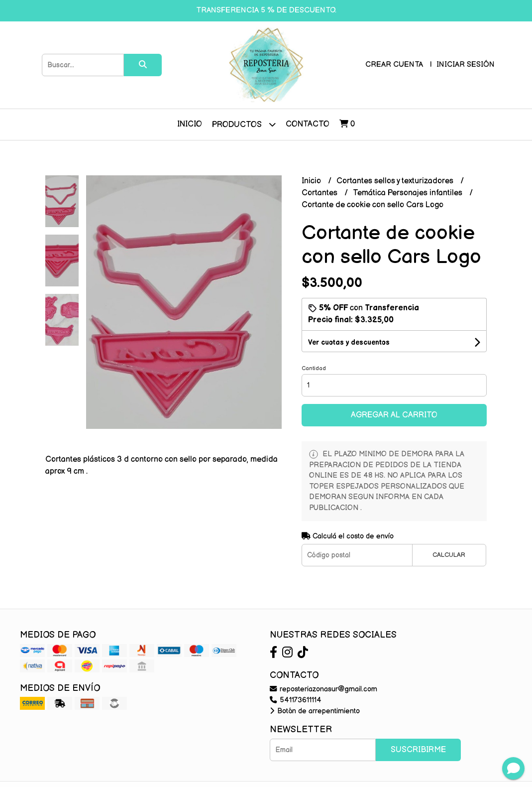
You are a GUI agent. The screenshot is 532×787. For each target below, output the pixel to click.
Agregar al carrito (394, 415)
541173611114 (296, 700)
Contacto (308, 124)
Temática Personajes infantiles (409, 193)
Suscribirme (418, 750)
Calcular (449, 555)
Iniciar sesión (466, 65)
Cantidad (314, 368)
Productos (244, 124)
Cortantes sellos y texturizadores (396, 181)
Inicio (190, 124)
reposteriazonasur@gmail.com (323, 689)
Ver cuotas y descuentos (349, 342)
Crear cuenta (394, 65)
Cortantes (320, 193)
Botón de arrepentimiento (315, 711)
